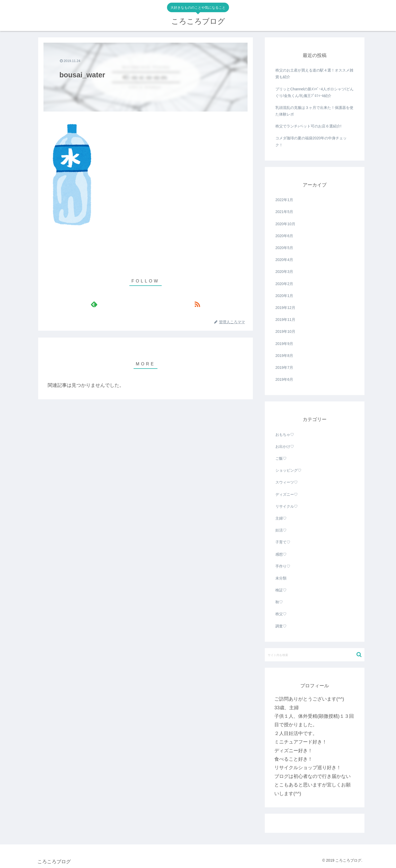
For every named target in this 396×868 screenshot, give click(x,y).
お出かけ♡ (285, 446)
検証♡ (281, 590)
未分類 (281, 578)
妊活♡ (281, 530)
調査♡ (281, 626)
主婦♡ (281, 518)
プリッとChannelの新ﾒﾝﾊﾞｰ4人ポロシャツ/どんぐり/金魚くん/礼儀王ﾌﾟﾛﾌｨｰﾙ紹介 (314, 92)
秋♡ (279, 602)
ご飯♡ (281, 458)
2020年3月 (284, 272)
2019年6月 (284, 379)
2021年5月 (284, 212)
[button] (359, 655)
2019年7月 (284, 367)
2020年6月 (284, 236)
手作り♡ (283, 566)
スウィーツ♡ (287, 482)
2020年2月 (284, 284)
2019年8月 (284, 356)
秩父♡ (281, 614)
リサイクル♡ (287, 506)
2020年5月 (284, 248)
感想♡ (281, 554)
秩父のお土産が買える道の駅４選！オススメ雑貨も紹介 (314, 74)
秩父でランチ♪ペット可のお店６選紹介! (308, 126)
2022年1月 (284, 200)
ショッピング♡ (288, 470)
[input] (315, 655)
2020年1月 (284, 296)
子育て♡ (283, 542)
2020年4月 (284, 260)
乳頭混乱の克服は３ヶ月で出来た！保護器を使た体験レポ (314, 111)
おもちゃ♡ (285, 435)
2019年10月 (285, 331)
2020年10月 (285, 224)
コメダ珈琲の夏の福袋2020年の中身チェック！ (311, 141)
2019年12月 (285, 308)
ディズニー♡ (287, 494)
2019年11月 (285, 320)
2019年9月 (284, 344)
